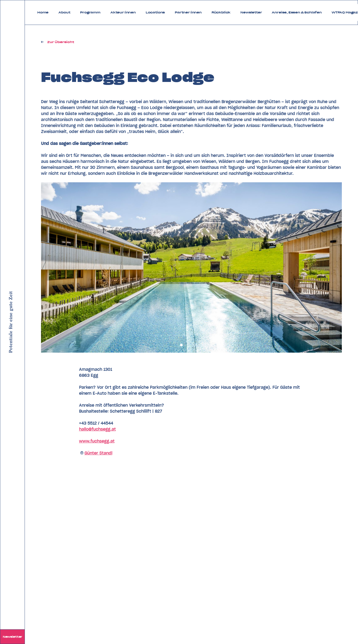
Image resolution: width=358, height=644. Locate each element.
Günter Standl (98, 453)
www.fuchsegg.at (97, 441)
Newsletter (13, 637)
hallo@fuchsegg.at (97, 429)
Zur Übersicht (61, 42)
